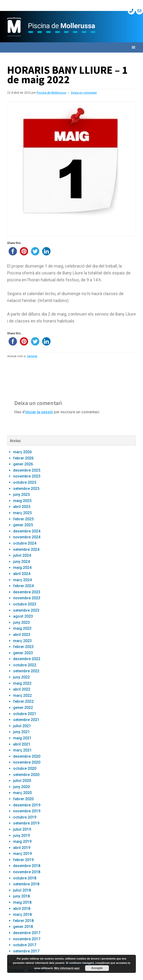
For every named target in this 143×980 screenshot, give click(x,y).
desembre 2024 (27, 531)
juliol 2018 (22, 890)
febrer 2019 (23, 860)
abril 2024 (22, 574)
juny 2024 (21, 562)
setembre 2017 (26, 951)
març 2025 (22, 513)
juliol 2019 (22, 829)
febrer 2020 (23, 799)
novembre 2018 (27, 872)
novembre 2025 (27, 476)
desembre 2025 (27, 470)
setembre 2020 (26, 775)
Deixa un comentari (84, 93)
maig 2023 (22, 628)
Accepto (97, 968)
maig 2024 (22, 568)
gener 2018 (23, 927)
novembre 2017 (27, 939)
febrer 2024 (23, 586)
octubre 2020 (25, 768)
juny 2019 (21, 836)
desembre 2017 (27, 933)
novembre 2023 (27, 598)
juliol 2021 (22, 726)
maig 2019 (22, 841)
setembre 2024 (26, 549)
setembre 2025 (26, 489)
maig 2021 (22, 738)
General (32, 356)
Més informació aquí (67, 968)
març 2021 (22, 750)
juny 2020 (21, 787)
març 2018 (22, 914)
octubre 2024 (25, 543)
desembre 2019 (27, 805)
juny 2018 (21, 896)
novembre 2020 (27, 762)
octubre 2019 (25, 817)
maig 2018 (22, 902)
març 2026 (22, 452)
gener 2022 (23, 708)
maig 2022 (22, 683)
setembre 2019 (26, 823)
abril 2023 (22, 635)
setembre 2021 (26, 720)
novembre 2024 (27, 537)
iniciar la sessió (39, 412)
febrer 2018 (23, 921)
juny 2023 (21, 622)
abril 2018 (22, 909)
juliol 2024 (22, 555)
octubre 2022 (25, 665)
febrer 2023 (23, 647)
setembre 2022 (26, 671)
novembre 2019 (27, 811)
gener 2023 (23, 653)
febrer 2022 (23, 701)
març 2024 (22, 580)
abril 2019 (22, 848)
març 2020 (22, 793)
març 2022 (22, 695)
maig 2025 (22, 501)
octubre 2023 (25, 604)
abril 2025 (22, 507)
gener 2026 (23, 464)
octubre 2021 (25, 714)
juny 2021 (21, 732)
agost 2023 (23, 616)
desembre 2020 (27, 756)
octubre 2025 (25, 482)
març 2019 (22, 854)
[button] (71, 47)
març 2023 (22, 641)
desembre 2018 (27, 866)
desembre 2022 (27, 659)
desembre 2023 (27, 592)
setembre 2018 (26, 884)
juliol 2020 (22, 781)
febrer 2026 (23, 458)
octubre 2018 (25, 878)
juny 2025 (21, 495)
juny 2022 (21, 677)
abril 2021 (22, 744)
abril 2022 (22, 689)
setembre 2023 (26, 610)
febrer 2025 (23, 519)
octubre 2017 (25, 945)
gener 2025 (23, 525)
